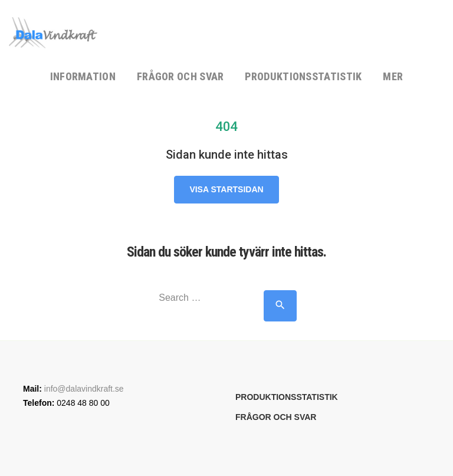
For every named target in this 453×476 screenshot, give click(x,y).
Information (83, 76)
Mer (393, 76)
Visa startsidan (226, 189)
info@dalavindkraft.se (84, 389)
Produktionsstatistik (303, 76)
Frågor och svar (180, 76)
